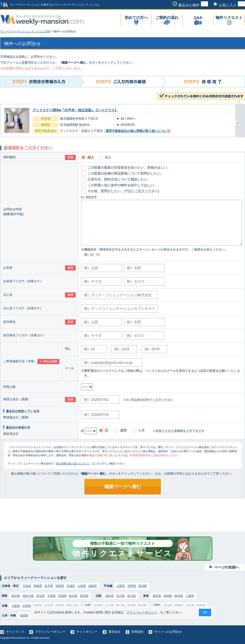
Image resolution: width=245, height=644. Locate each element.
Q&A (198, 17)
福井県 (109, 596)
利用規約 (137, 632)
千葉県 (51, 596)
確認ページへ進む (123, 487)
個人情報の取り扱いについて (73, 463)
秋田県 (60, 586)
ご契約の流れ (167, 17)
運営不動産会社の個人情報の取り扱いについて (138, 131)
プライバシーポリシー (50, 632)
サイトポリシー (87, 632)
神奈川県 (28, 596)
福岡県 (24, 615)
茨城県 (62, 596)
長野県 (132, 586)
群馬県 (84, 596)
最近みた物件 (193, 5)
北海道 (27, 586)
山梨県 (121, 586)
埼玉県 (40, 596)
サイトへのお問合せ (168, 632)
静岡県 (168, 596)
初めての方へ (136, 17)
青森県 (38, 586)
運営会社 (114, 632)
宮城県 (71, 586)
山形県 (82, 586)
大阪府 (16, 606)
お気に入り (232, 5)
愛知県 (157, 596)
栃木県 (73, 596)
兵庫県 (27, 606)
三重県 (190, 596)
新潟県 (143, 586)
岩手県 (49, 586)
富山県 (131, 596)
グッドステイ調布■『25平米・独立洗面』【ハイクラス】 (75, 110)
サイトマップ (15, 632)
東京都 (16, 596)
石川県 (120, 596)
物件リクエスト (229, 17)
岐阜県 (179, 596)
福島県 (93, 586)
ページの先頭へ (227, 567)
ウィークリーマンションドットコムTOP (25, 31)
